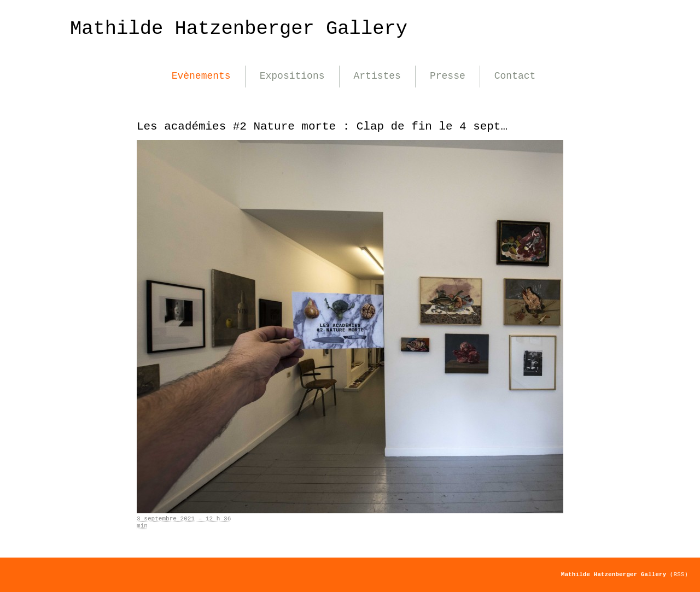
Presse (448, 76)
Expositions (292, 76)
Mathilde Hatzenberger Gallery (239, 29)
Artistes (377, 76)
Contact (515, 76)
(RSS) (679, 575)
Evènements (201, 76)
